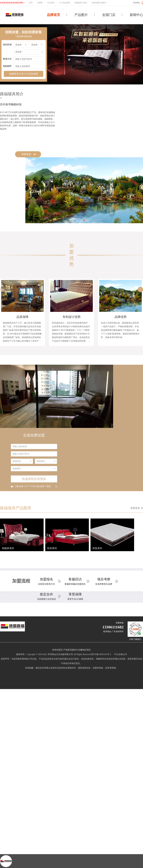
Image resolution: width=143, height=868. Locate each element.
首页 (31, 3)
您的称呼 (7, 66)
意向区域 (7, 45)
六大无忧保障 (64, 3)
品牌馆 (40, 3)
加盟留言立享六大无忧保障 (24, 74)
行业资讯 (51, 3)
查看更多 (26, 154)
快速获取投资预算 (34, 479)
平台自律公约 (121, 654)
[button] (84, 220)
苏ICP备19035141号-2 (101, 654)
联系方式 (7, 59)
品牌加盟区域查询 (99, 3)
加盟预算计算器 (81, 3)
